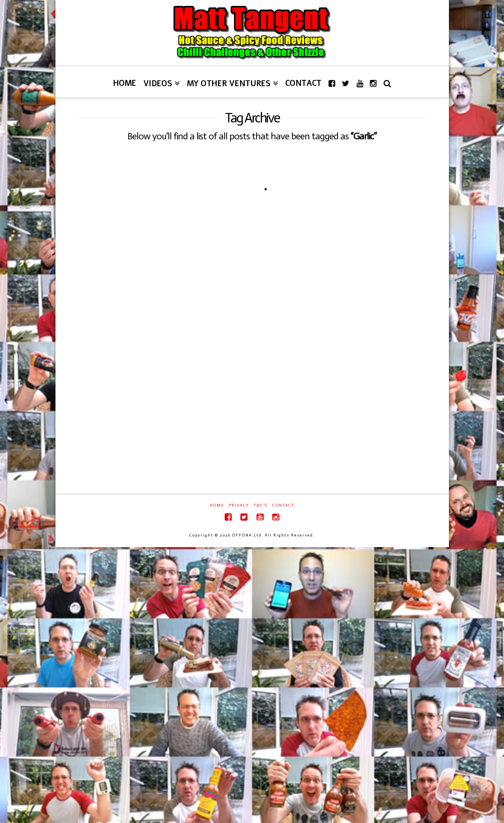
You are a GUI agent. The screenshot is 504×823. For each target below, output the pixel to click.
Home (217, 505)
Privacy (239, 505)
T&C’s (261, 505)
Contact (283, 505)
